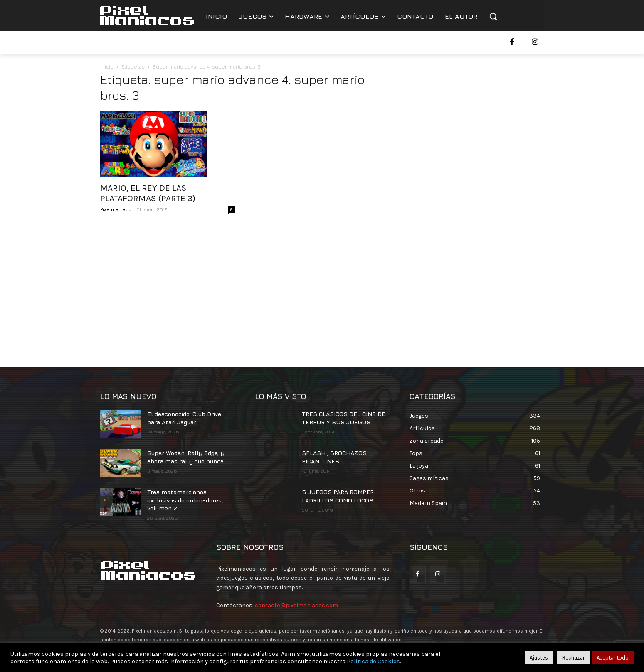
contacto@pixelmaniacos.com (296, 605)
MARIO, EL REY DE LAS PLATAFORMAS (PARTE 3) (148, 193)
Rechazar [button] (573, 658)
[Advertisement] (322, 288)
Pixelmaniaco (116, 209)
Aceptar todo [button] (613, 658)
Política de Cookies (373, 661)
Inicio (107, 67)
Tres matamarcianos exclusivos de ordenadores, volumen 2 (185, 500)
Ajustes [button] (539, 658)
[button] (493, 16)
